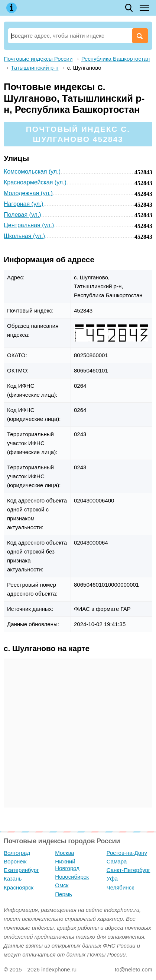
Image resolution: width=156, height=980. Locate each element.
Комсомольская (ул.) (32, 172)
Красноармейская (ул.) (35, 182)
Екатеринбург (21, 870)
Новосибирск (72, 877)
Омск (62, 885)
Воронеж (15, 861)
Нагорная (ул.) (24, 204)
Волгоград (17, 853)
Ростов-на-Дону (127, 853)
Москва (64, 853)
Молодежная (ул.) (28, 193)
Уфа (112, 878)
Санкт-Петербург (129, 870)
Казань (13, 878)
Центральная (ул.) (29, 225)
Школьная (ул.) (24, 236)
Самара (117, 861)
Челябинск (120, 887)
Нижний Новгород (67, 865)
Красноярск (19, 887)
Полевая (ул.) (22, 215)
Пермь (64, 894)
